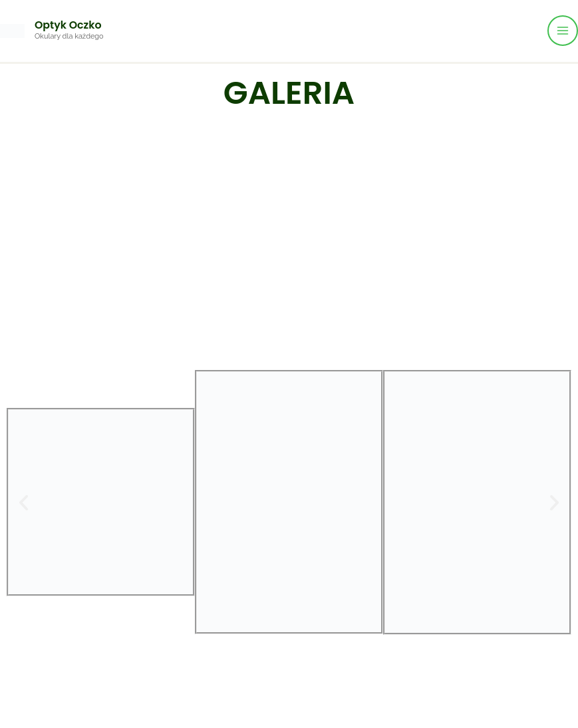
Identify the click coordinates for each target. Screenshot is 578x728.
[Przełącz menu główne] (563, 31)
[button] (24, 502)
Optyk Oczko (72, 25)
